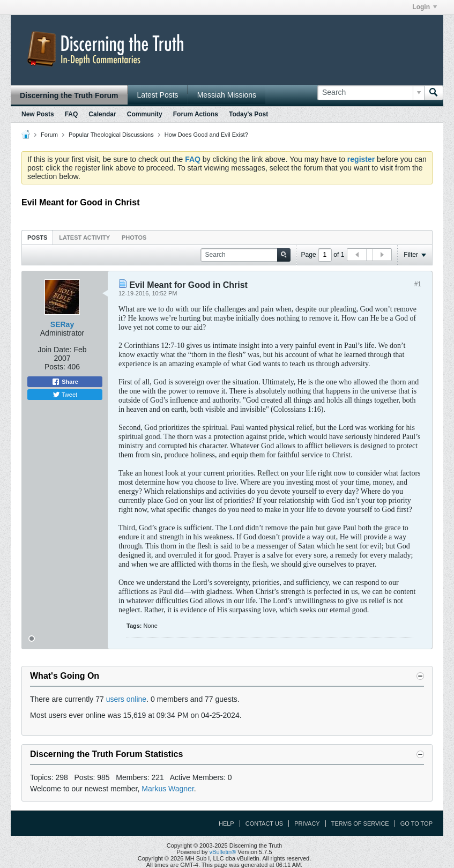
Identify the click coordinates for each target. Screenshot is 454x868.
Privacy (307, 824)
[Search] (371, 93)
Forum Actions (196, 114)
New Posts (38, 114)
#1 (418, 284)
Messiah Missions (227, 95)
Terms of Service (360, 824)
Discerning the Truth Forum (69, 95)
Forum (49, 135)
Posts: (55, 367)
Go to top (416, 824)
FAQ (72, 114)
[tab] (37, 237)
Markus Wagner (168, 789)
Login (425, 7)
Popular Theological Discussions (111, 135)
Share (65, 382)
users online (126, 699)
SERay (62, 324)
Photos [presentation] (134, 238)
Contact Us (265, 824)
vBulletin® (223, 852)
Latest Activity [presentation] (84, 238)
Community (145, 114)
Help (226, 824)
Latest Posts (158, 95)
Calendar (102, 114)
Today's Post (248, 114)
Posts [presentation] (37, 238)
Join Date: (54, 350)
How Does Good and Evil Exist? (206, 135)
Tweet (65, 395)
